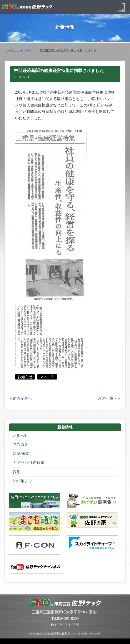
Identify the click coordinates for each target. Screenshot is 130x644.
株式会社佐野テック (63, 634)
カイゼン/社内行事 (29, 463)
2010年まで (22, 481)
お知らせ (23, 51)
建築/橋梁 (21, 454)
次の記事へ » (109, 398)
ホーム (9, 51)
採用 (17, 472)
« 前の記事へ (21, 398)
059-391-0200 (68, 618)
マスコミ (47, 377)
